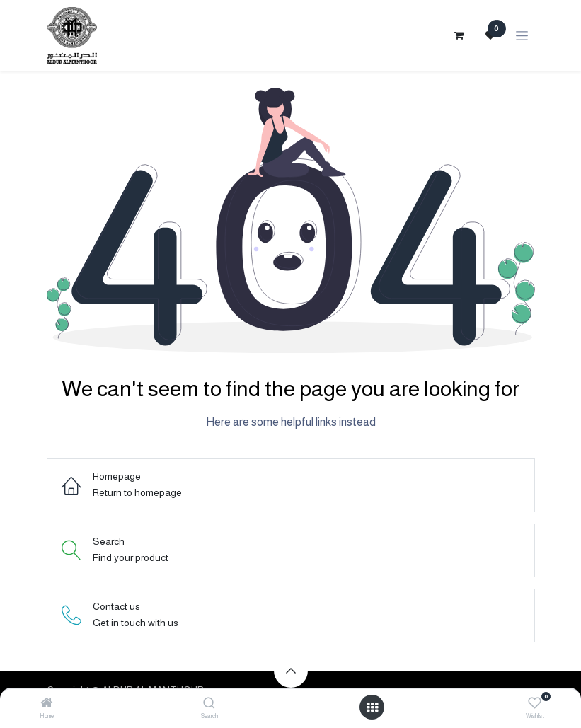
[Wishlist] (535, 703)
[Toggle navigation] (522, 36)
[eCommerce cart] (459, 35)
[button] (291, 671)
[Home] (47, 704)
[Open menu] (372, 707)
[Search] (209, 704)
